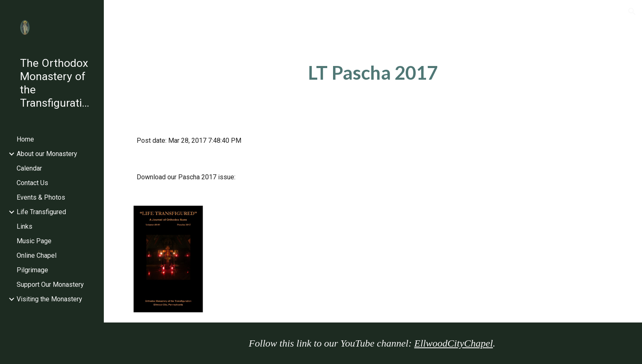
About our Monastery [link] (47, 154)
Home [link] (25, 139)
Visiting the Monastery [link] (49, 299)
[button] (632, 12)
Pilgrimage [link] (32, 270)
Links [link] (25, 226)
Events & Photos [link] (41, 197)
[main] (373, 73)
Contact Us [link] (32, 183)
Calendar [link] (29, 168)
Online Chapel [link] (37, 255)
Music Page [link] (34, 241)
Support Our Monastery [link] (50, 285)
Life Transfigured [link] (41, 212)
